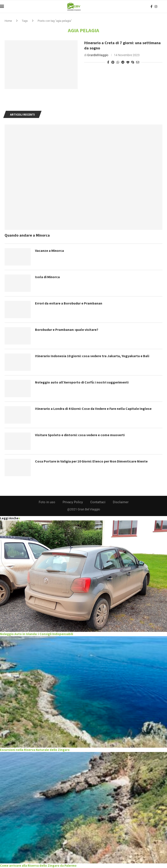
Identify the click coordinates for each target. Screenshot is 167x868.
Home (8, 21)
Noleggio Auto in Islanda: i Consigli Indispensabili (37, 634)
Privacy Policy (73, 502)
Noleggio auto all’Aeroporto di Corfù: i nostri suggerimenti (82, 382)
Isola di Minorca (47, 277)
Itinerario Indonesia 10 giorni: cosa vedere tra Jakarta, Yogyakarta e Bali (92, 356)
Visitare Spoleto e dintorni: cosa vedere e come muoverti (80, 435)
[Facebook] (151, 7)
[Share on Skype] (133, 62)
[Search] (165, 7)
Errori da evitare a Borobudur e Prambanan (69, 303)
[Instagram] (156, 7)
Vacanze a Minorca (49, 251)
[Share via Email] (138, 62)
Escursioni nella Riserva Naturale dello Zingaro (35, 750)
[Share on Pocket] (128, 62)
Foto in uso (47, 502)
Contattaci (98, 502)
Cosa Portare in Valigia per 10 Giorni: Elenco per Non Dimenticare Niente (91, 461)
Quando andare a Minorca (27, 235)
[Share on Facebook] (108, 62)
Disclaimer (121, 502)
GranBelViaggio (98, 55)
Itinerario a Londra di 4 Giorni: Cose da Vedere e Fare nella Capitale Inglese (93, 409)
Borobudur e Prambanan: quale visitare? (67, 330)
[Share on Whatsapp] (118, 62)
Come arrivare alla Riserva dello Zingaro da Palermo (38, 865)
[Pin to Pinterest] (113, 62)
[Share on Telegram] (123, 62)
